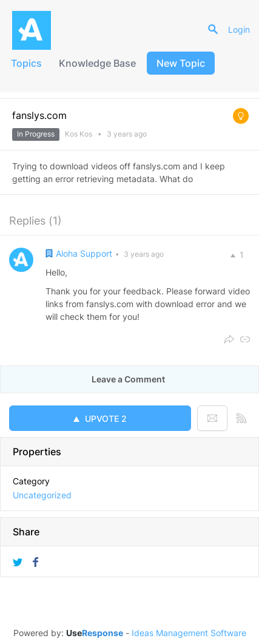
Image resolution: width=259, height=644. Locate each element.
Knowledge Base (97, 63)
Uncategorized (42, 495)
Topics (26, 63)
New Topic (181, 63)
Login (239, 29)
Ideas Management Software (189, 633)
